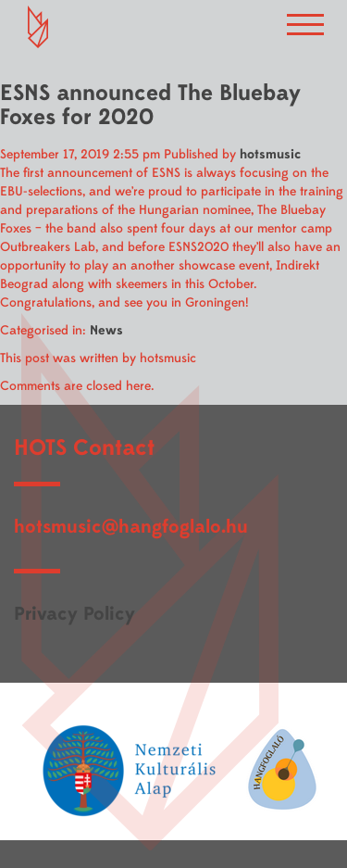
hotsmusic (270, 154)
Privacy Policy (74, 614)
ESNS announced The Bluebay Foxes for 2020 (150, 105)
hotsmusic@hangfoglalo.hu (131, 527)
